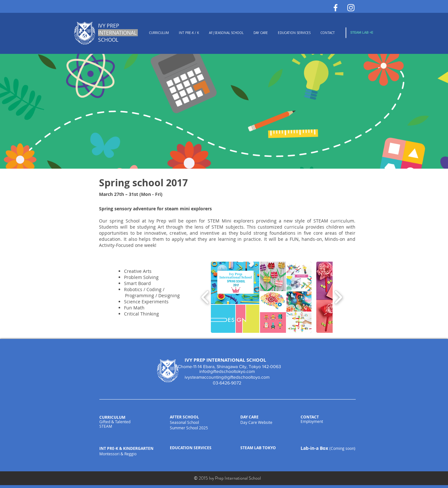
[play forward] (338, 297)
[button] (261, 297)
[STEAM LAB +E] (362, 33)
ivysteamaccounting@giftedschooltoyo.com (227, 377)
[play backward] (205, 297)
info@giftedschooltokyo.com (227, 371)
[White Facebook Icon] (336, 8)
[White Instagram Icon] (351, 8)
